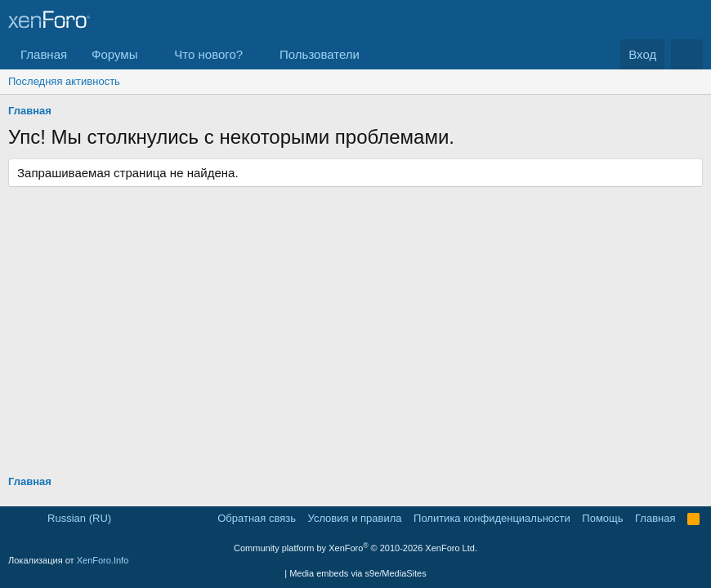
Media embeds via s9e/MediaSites (358, 573)
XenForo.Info (103, 560)
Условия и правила (355, 518)
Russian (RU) (73, 518)
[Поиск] (687, 54)
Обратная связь (257, 518)
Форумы (114, 54)
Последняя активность (64, 81)
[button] (150, 54)
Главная (44, 54)
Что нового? (208, 54)
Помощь (602, 518)
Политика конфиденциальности (492, 518)
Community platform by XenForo (355, 548)
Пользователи (320, 54)
